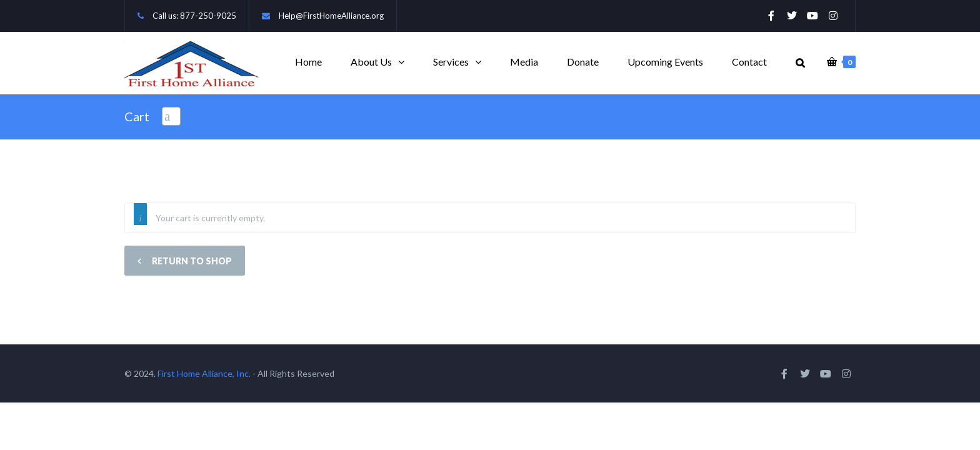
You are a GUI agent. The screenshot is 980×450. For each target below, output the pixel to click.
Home (308, 62)
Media (524, 62)
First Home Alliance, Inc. (204, 373)
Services (451, 62)
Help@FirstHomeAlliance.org (331, 16)
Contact (749, 62)
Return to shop (191, 261)
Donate (583, 62)
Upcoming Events (665, 62)
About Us (371, 62)
